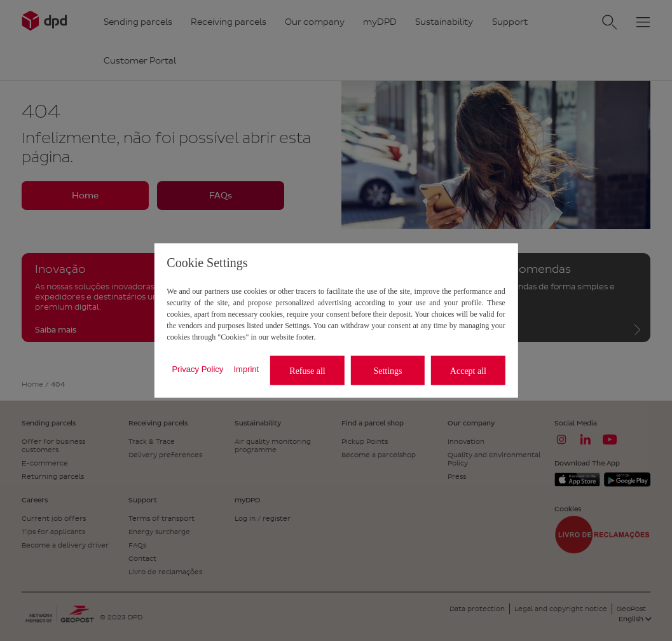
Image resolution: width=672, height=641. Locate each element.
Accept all (468, 370)
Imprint (246, 369)
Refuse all (307, 370)
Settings (387, 370)
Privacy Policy (197, 369)
